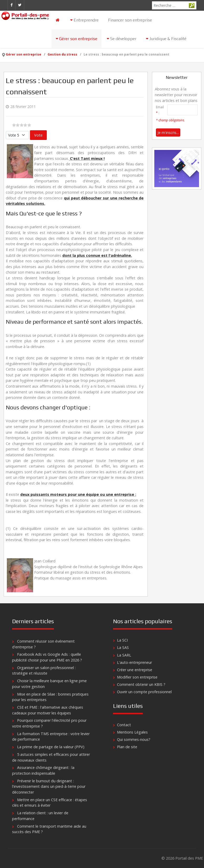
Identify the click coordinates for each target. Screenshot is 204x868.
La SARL (124, 655)
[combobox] (174, 5)
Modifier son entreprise (137, 677)
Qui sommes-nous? (134, 739)
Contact (124, 725)
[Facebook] (12, 5)
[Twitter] (20, 5)
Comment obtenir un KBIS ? (141, 684)
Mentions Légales (132, 732)
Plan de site (127, 747)
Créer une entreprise (135, 670)
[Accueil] (58, 20)
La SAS (123, 647)
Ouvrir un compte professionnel (144, 692)
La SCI (122, 640)
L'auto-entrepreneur (134, 662)
